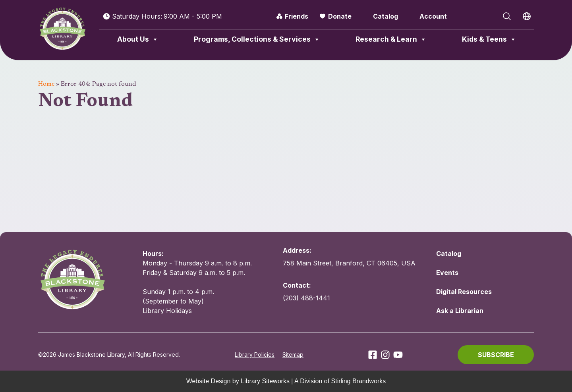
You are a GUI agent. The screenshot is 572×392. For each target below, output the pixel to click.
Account (433, 16)
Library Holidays (167, 311)
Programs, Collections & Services (257, 39)
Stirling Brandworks (359, 381)
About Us (138, 39)
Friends (297, 16)
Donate (340, 16)
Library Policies (255, 355)
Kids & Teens (489, 39)
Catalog (386, 16)
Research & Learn (391, 39)
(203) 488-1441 (306, 298)
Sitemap (293, 355)
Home (46, 84)
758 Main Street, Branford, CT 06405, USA (349, 263)
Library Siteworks (265, 381)
